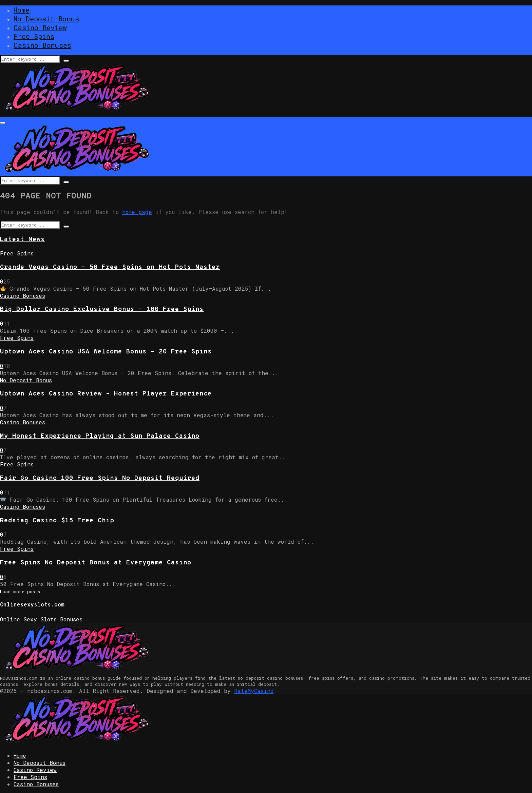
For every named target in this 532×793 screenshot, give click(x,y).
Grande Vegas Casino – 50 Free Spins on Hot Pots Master (110, 267)
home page (137, 212)
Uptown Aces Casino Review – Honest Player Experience (106, 394)
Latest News (22, 239)
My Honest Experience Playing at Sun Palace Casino (100, 436)
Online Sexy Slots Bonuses (41, 619)
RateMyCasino (254, 691)
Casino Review (40, 27)
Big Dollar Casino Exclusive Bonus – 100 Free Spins (102, 309)
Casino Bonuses (42, 45)
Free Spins (34, 36)
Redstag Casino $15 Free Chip (57, 521)
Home (22, 10)
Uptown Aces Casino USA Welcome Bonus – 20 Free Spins (106, 352)
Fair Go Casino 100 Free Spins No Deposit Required (100, 478)
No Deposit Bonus (46, 19)
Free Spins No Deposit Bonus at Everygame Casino (96, 563)
